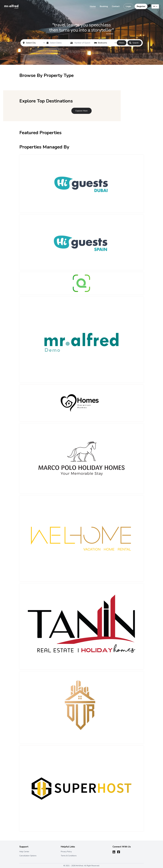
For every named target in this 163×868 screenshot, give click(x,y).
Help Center (24, 852)
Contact (116, 6)
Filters (122, 43)
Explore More (81, 111)
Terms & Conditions (69, 856)
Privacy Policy (66, 852)
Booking (104, 6)
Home (93, 6)
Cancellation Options (28, 856)
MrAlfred (80, 866)
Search (134, 43)
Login (128, 6)
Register (141, 6)
